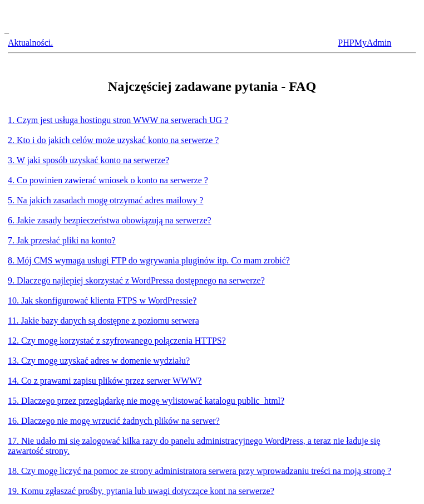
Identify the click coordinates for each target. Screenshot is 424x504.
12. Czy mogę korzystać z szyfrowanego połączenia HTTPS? (117, 341)
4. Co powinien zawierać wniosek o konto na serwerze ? (108, 180)
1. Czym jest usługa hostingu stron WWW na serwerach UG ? (118, 120)
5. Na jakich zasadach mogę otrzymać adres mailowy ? (105, 200)
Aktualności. (30, 43)
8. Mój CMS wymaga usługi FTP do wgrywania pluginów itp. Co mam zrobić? (149, 260)
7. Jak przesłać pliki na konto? (62, 240)
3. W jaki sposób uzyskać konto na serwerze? (88, 160)
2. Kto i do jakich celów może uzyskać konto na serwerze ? (113, 140)
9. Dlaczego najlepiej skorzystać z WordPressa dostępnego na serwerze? (136, 280)
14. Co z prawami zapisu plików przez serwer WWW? (105, 381)
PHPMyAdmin (364, 43)
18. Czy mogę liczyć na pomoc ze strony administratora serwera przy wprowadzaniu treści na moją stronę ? (199, 471)
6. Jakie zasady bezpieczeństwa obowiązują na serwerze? (110, 220)
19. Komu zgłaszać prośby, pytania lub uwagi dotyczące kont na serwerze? (141, 491)
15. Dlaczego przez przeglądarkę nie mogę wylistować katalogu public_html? (146, 401)
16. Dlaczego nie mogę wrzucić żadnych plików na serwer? (114, 421)
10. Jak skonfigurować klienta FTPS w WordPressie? (102, 300)
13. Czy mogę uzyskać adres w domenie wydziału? (99, 361)
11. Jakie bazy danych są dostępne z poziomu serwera (103, 320)
